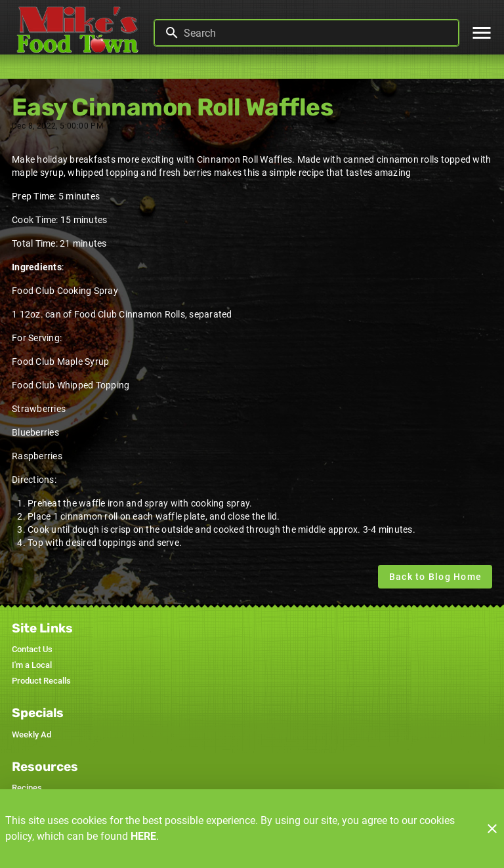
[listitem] (32, 650)
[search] (316, 33)
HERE (143, 836)
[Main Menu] (482, 33)
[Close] (492, 829)
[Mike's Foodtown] (81, 33)
